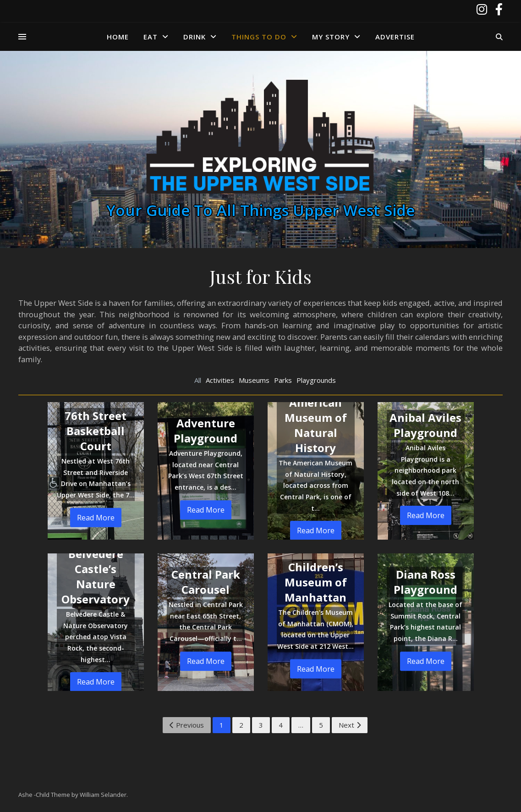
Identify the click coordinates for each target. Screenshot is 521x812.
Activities (220, 380)
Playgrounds (316, 380)
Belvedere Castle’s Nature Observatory (96, 576)
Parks (283, 380)
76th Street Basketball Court (96, 431)
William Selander (103, 795)
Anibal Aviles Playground (425, 425)
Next (350, 725)
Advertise (395, 37)
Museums (254, 380)
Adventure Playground (206, 431)
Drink (195, 37)
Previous (187, 725)
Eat (151, 37)
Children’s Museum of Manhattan (316, 582)
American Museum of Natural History (316, 425)
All (198, 380)
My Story (331, 37)
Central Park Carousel (206, 582)
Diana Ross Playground (425, 582)
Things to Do (259, 37)
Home (118, 37)
